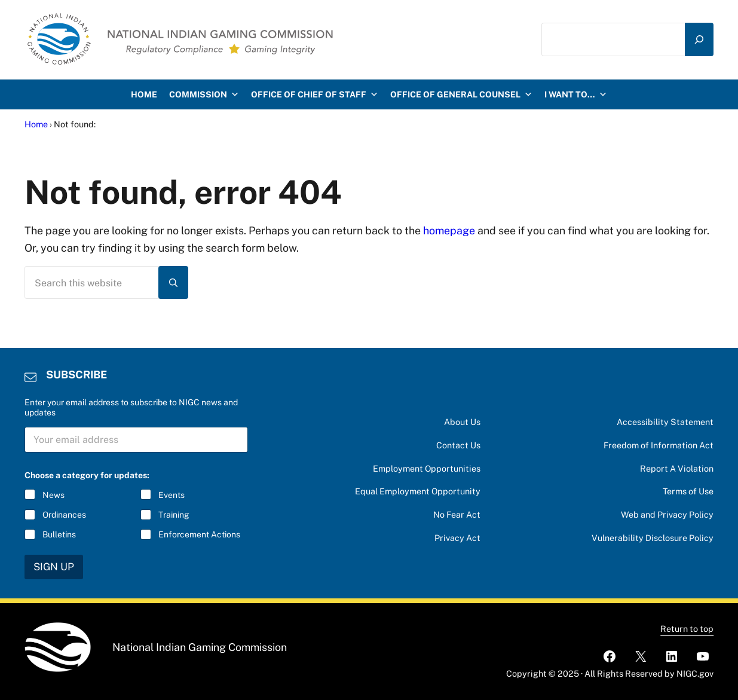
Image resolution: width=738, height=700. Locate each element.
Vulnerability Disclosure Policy (653, 538)
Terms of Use (688, 491)
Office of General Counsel (461, 94)
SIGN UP (54, 567)
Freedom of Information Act (659, 445)
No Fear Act (457, 514)
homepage (449, 230)
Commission (204, 94)
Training (174, 515)
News (53, 495)
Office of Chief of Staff (315, 94)
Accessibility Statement (665, 422)
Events (172, 495)
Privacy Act (457, 538)
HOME (144, 94)
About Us (462, 422)
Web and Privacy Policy (667, 514)
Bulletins (59, 534)
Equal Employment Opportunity (418, 491)
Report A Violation (677, 468)
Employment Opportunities (427, 468)
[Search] (699, 39)
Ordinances (64, 515)
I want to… (576, 94)
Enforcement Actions (199, 534)
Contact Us (458, 445)
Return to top (687, 629)
